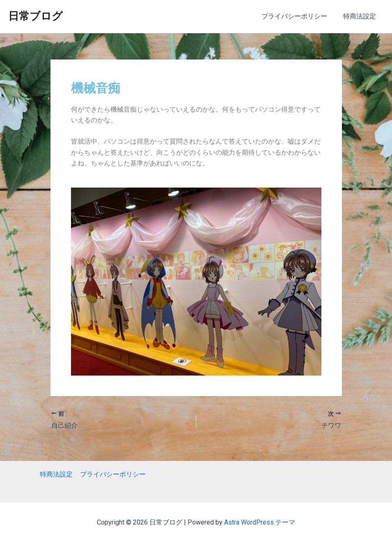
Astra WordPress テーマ (260, 522)
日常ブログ (36, 16)
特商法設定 (361, 16)
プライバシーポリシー (298, 16)
